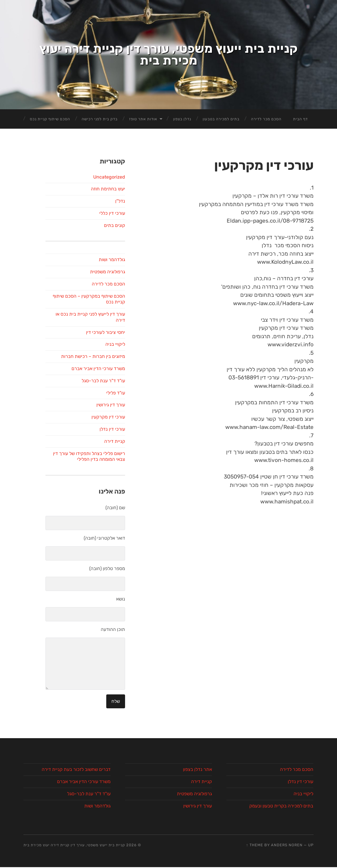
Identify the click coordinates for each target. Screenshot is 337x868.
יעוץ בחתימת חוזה (108, 477)
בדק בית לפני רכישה (100, 407)
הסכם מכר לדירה (266, 407)
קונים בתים (115, 514)
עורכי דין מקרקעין (108, 705)
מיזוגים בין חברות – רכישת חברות (93, 645)
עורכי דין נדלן (112, 717)
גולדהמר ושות (112, 548)
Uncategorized (109, 465)
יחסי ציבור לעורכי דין (106, 621)
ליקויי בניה (115, 633)
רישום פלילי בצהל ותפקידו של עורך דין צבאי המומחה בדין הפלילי (89, 745)
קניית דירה (115, 730)
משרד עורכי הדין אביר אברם (98, 657)
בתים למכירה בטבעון (221, 407)
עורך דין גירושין (111, 693)
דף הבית (300, 407)
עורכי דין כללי (112, 502)
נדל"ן (120, 489)
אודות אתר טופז (143, 407)
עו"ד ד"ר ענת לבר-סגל (103, 669)
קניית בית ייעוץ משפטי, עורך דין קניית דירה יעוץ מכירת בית (169, 199)
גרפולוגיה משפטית (108, 560)
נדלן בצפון (182, 407)
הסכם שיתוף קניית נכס (50, 407)
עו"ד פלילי (116, 681)
